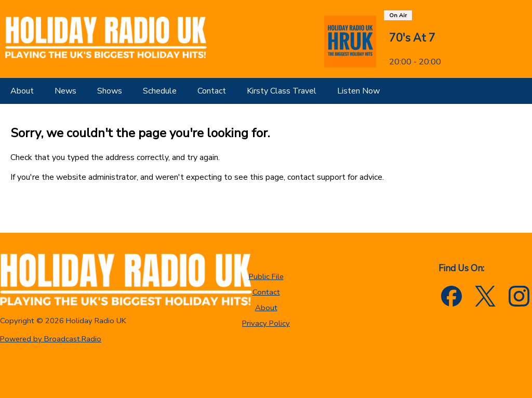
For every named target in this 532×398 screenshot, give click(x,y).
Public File (266, 276)
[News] (65, 91)
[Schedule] (160, 91)
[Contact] (212, 91)
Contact (266, 292)
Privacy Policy (266, 323)
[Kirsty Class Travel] (282, 91)
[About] (22, 91)
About (266, 308)
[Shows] (110, 91)
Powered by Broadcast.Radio (51, 339)
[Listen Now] (358, 91)
